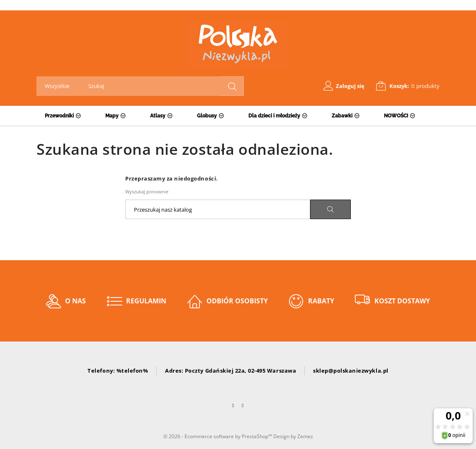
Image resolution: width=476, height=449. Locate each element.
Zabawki (342, 116)
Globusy (207, 116)
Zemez (305, 436)
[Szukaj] (218, 209)
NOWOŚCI (396, 116)
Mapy (112, 116)
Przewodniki (59, 116)
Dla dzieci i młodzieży (274, 116)
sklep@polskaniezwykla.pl (351, 371)
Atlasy (158, 116)
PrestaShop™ (257, 436)
